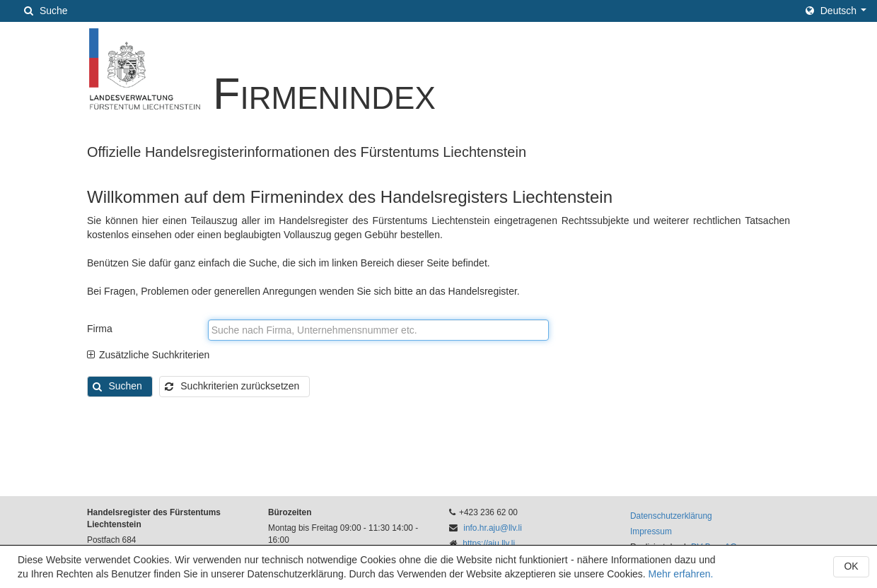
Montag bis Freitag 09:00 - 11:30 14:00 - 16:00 (343, 534)
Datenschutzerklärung (671, 516)
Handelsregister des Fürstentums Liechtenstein (154, 518)
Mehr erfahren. (681, 574)
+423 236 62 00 (488, 512)
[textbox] (378, 330)
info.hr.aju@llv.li (493, 528)
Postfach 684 (111, 540)
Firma (100, 329)
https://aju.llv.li (489, 543)
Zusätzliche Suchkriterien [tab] (148, 355)
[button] (836, 11)
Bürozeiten (290, 512)
